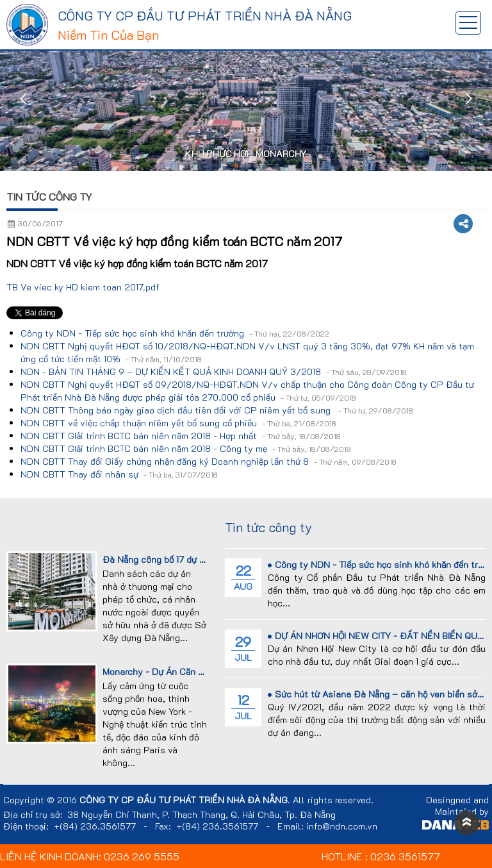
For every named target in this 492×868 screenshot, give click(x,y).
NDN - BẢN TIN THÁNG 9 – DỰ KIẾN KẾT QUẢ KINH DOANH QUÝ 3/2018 (214, 371)
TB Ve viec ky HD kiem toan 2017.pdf (83, 287)
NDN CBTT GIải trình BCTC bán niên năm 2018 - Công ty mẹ (186, 448)
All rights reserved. (333, 800)
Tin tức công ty (49, 196)
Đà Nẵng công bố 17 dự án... (160, 559)
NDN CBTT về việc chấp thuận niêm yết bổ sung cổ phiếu (178, 423)
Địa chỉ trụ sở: (33, 815)
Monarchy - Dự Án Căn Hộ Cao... (169, 672)
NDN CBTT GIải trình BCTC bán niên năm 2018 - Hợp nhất (181, 436)
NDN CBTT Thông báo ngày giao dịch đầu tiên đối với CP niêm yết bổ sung (217, 410)
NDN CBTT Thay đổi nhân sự (119, 474)
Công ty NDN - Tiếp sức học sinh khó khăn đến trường (175, 333)
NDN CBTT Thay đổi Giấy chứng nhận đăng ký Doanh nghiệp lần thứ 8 (209, 461)
